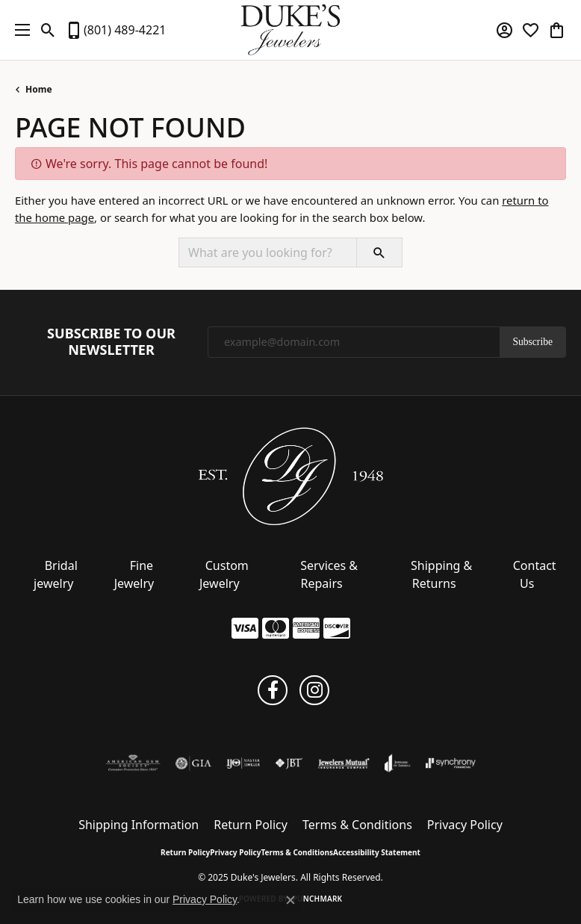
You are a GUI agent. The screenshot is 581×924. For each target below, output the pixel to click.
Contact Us (535, 574)
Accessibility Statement (377, 852)
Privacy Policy (465, 825)
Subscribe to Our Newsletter (111, 342)
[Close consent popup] (290, 900)
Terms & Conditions (357, 825)
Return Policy (251, 825)
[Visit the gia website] (193, 763)
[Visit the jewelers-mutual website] (344, 763)
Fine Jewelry (134, 574)
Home (39, 89)
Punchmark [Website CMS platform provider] (318, 899)
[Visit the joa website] (398, 763)
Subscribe (532, 342)
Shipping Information (139, 825)
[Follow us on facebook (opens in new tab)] (273, 690)
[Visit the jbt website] (289, 763)
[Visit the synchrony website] (450, 763)
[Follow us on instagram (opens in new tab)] (314, 690)
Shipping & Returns (441, 574)
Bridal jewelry (56, 574)
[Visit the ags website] (133, 763)
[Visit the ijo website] (243, 763)
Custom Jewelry (224, 574)
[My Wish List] (531, 30)
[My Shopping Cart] (557, 30)
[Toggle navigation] (19, 30)
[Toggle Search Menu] (48, 30)
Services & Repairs (329, 574)
